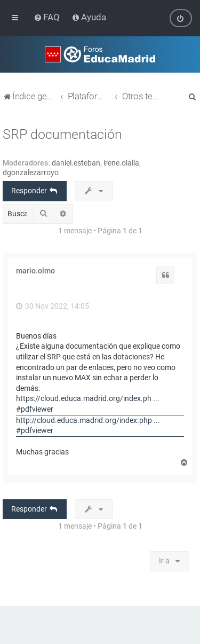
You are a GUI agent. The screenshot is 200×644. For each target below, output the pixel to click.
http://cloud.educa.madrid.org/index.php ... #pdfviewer (88, 425)
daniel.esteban (76, 163)
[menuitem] (48, 17)
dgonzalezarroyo (31, 172)
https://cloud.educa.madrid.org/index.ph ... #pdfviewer (88, 404)
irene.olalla (121, 163)
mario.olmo (35, 271)
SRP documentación (62, 134)
